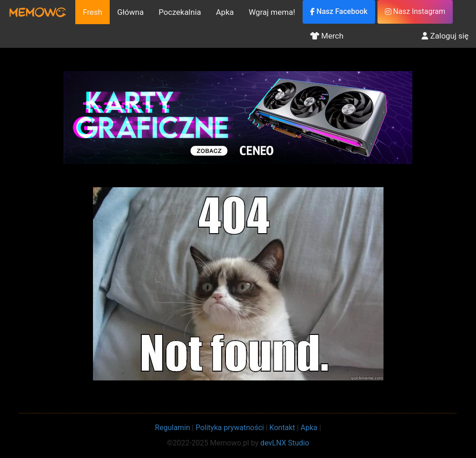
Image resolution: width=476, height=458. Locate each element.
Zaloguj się (445, 36)
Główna (130, 12)
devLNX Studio (285, 443)
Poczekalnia (180, 12)
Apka (225, 12)
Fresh (93, 12)
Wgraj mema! (272, 12)
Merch (327, 36)
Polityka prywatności (230, 428)
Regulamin (172, 428)
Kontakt (282, 428)
